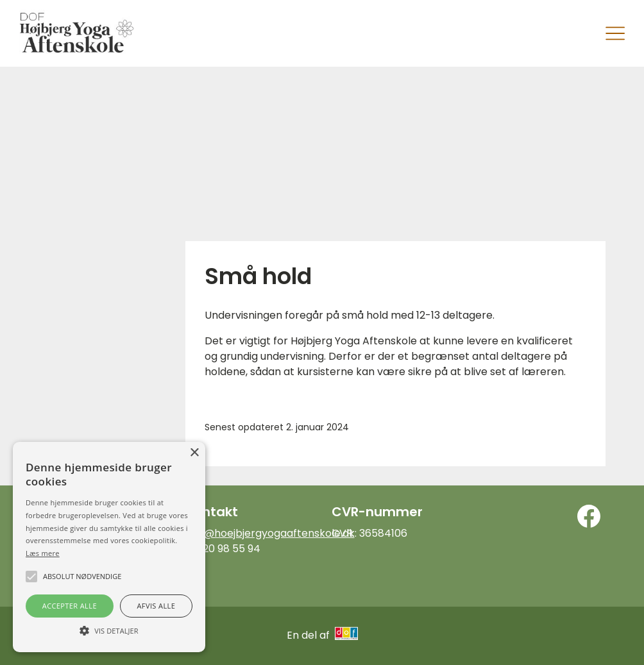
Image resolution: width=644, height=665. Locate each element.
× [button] (194, 453)
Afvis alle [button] (156, 606)
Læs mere (43, 553)
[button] (109, 630)
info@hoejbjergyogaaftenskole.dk (270, 533)
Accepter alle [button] (70, 606)
